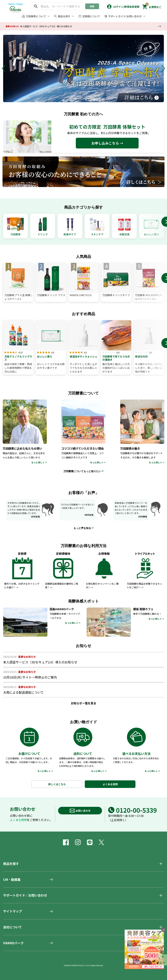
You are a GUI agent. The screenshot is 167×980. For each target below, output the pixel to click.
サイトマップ (13, 911)
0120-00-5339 (132, 810)
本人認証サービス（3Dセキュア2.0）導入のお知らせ (46, 26)
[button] (123, 6)
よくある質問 (110, 784)
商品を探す (64, 16)
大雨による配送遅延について (23, 692)
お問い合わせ (80, 811)
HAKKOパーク (13, 943)
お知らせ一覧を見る (83, 703)
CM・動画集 (12, 880)
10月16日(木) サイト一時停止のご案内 (30, 677)
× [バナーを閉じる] (164, 930)
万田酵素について (36, 16)
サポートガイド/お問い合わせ (125, 16)
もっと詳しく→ (45, 771)
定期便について (91, 16)
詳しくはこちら (57, 784)
